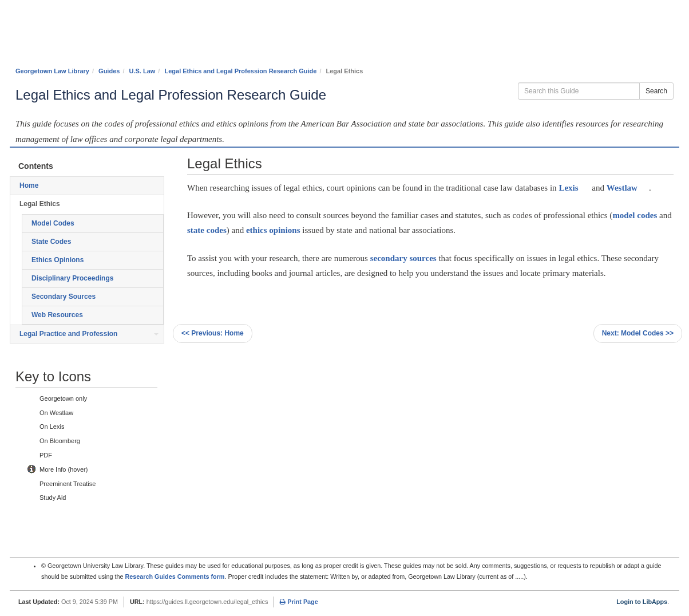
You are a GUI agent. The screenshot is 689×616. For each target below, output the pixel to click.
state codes (207, 230)
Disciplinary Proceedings (72, 278)
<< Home (213, 333)
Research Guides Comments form (175, 576)
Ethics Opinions (58, 260)
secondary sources (403, 258)
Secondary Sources (64, 297)
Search (656, 91)
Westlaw (622, 188)
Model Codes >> (638, 333)
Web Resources (57, 315)
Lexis (568, 188)
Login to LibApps (642, 602)
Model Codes (53, 223)
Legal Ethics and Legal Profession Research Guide (240, 71)
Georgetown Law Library (52, 71)
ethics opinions (273, 230)
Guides (109, 71)
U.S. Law (142, 71)
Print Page (299, 602)
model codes (635, 215)
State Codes (51, 242)
